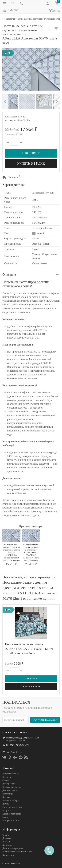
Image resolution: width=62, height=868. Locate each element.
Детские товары (10, 790)
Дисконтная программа (13, 848)
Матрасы (7, 810)
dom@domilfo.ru (14, 752)
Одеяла (6, 780)
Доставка (7, 838)
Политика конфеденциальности (17, 852)
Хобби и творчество (12, 814)
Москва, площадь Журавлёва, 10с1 (23, 738)
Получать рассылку (45, 720)
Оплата (6, 835)
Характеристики (14, 185)
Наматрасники (9, 784)
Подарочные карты (11, 820)
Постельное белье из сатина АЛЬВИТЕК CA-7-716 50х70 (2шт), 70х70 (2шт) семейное (29, 649)
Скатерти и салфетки (12, 807)
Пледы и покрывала (12, 787)
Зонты (5, 817)
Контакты (7, 845)
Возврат (6, 842)
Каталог (10, 10)
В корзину (31, 153)
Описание (9, 275)
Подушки (7, 777)
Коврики (6, 797)
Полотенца (8, 794)
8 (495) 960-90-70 (18, 745)
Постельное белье (11, 774)
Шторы (6, 804)
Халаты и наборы (11, 800)
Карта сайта (8, 855)
